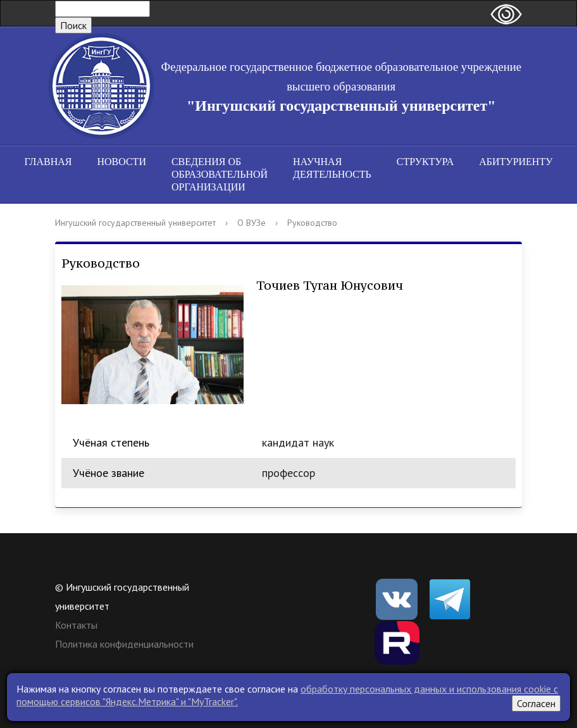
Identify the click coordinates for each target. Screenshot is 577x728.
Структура (425, 162)
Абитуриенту (516, 162)
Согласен (536, 703)
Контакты (76, 625)
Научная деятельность (332, 168)
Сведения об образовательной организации (220, 174)
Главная (48, 162)
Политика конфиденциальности (124, 644)
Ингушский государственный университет (135, 223)
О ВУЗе (251, 223)
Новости (121, 162)
